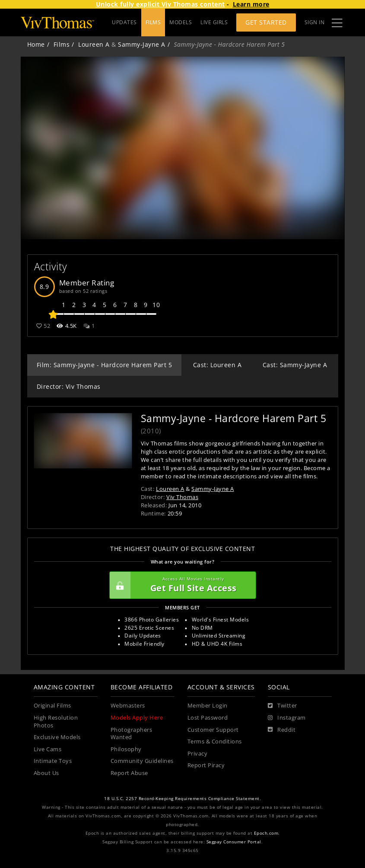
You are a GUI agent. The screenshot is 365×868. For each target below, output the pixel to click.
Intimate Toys (53, 761)
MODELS (181, 22)
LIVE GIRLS (214, 22)
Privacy (198, 754)
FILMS (153, 22)
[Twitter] (282, 706)
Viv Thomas (182, 497)
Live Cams (48, 749)
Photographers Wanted (132, 734)
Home (36, 44)
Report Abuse (129, 773)
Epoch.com (266, 833)
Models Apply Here (137, 718)
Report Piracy (206, 765)
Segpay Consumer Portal (234, 842)
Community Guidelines (142, 761)
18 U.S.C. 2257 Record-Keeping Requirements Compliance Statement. (182, 799)
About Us (46, 773)
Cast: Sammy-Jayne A (295, 365)
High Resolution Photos (56, 722)
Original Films (52, 706)
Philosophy (126, 749)
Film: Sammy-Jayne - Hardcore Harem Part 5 (105, 365)
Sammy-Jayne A (142, 44)
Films (62, 44)
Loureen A (94, 44)
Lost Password (208, 718)
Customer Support (213, 730)
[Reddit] (282, 730)
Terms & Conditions (215, 741)
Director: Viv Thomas (69, 386)
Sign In (315, 22)
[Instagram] (287, 718)
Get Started (266, 22)
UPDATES (124, 22)
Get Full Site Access (181, 585)
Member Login (208, 706)
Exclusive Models (57, 737)
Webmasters (128, 706)
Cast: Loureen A (217, 365)
